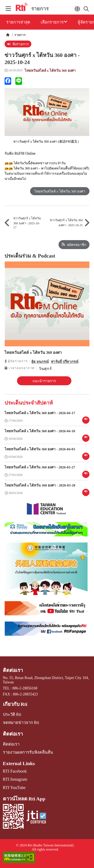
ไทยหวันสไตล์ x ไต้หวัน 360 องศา (50, 71)
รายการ (20, 35)
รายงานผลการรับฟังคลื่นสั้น (28, 752)
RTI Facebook (15, 771)
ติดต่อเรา (13, 670)
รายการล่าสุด (18, 22)
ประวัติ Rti (12, 714)
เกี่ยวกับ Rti (15, 704)
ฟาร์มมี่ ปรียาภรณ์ (65, 362)
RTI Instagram (15, 779)
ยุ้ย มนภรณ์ (40, 362)
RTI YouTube (14, 788)
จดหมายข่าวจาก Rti (21, 722)
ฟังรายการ (18, 44)
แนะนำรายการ (44, 381)
